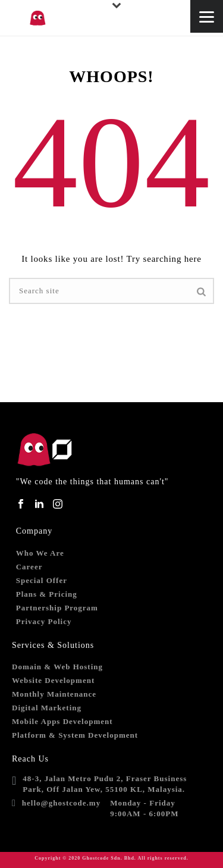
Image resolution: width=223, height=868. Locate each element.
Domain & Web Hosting (57, 667)
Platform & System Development (75, 735)
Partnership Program (57, 608)
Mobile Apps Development (62, 721)
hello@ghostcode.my (61, 803)
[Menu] (207, 16)
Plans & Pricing (47, 594)
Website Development (53, 680)
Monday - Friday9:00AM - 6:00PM (144, 808)
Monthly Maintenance (54, 694)
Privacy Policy (44, 621)
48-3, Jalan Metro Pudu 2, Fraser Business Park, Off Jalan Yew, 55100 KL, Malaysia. (105, 784)
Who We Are (40, 553)
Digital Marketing (47, 708)
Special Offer (42, 580)
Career (29, 567)
